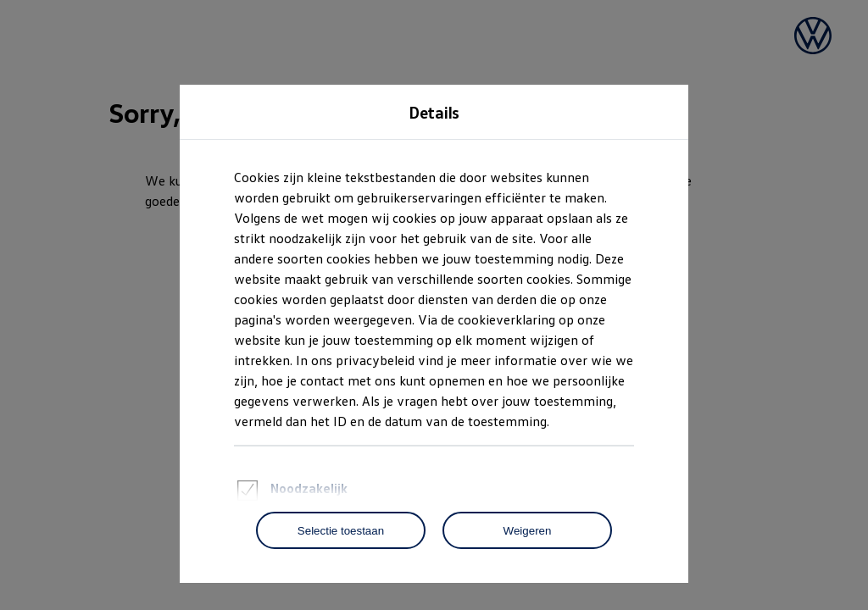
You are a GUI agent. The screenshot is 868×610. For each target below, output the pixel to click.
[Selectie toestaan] (341, 530)
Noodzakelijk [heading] (291, 493)
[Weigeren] (527, 530)
